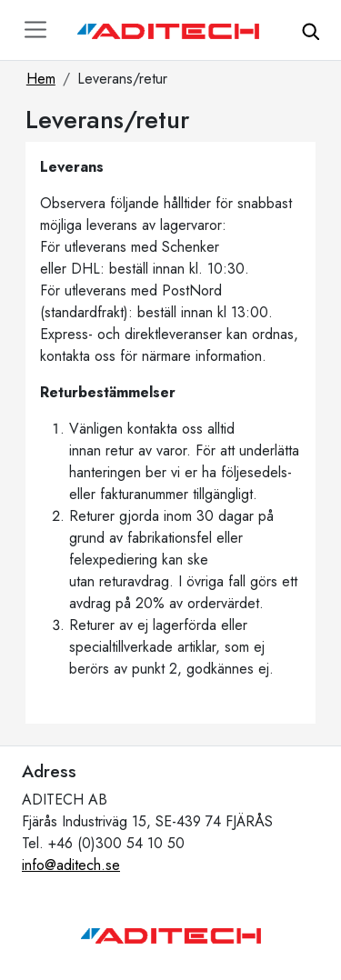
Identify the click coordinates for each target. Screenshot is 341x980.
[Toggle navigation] (35, 30)
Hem (41, 79)
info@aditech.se (71, 865)
